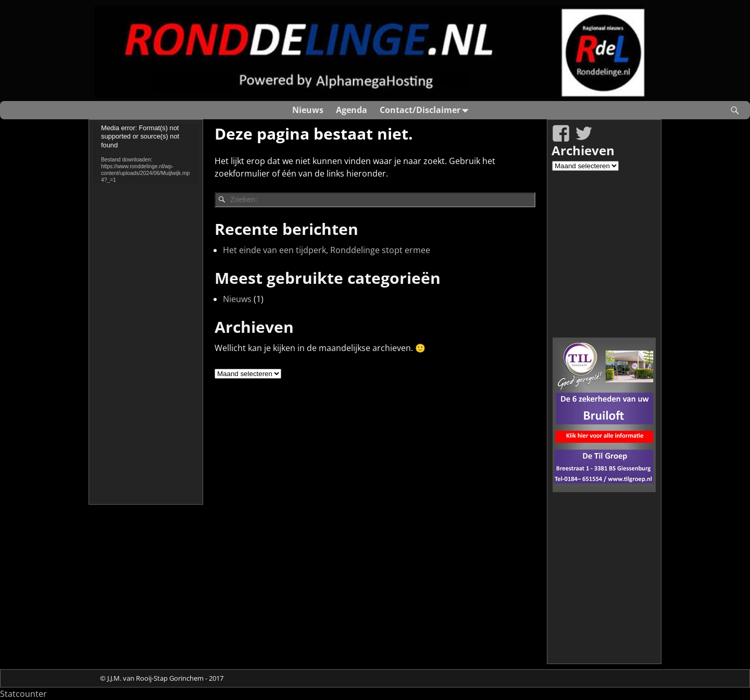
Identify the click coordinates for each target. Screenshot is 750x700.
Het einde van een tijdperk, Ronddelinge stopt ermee (327, 250)
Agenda (352, 110)
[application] (146, 154)
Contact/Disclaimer (426, 110)
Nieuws (308, 110)
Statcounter (23, 694)
